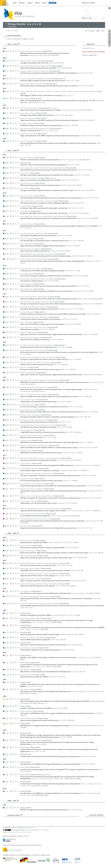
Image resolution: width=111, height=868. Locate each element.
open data (29, 830)
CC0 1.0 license (43, 830)
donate (53, 3)
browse (22, 3)
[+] (88, 815)
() (38, 55)
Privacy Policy (21, 832)
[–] (6, 35)
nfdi (44, 3)
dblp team (33, 828)
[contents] (42, 102)
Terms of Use (12, 832)
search (30, 3)
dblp (15, 3)
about (37, 3)
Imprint (29, 832)
